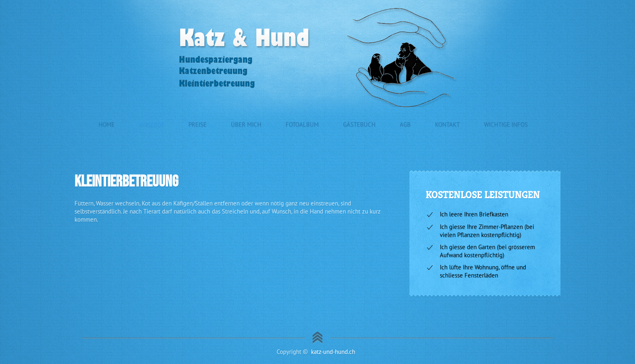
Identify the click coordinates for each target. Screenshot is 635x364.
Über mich (246, 124)
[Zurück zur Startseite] (318, 58)
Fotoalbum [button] (302, 124)
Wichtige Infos (506, 124)
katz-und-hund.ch (333, 352)
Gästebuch (359, 124)
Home (107, 124)
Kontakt (447, 124)
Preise (197, 124)
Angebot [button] (151, 124)
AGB (405, 124)
